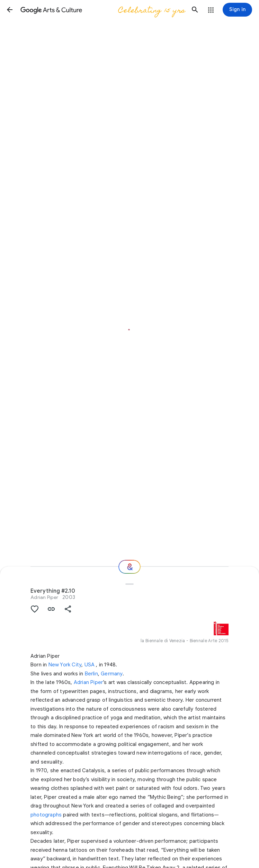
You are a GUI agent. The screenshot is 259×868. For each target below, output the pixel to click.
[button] (10, 10)
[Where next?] (129, 567)
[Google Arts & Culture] (102, 10)
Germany (111, 674)
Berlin (91, 674)
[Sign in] (237, 10)
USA (90, 665)
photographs (46, 815)
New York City (65, 665)
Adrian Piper (44, 597)
